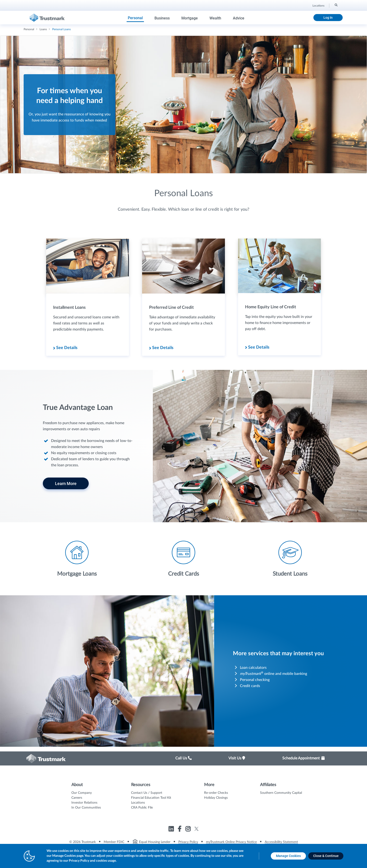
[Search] (336, 5)
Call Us (183, 758)
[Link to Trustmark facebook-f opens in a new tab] (180, 830)
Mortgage (190, 18)
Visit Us (237, 758)
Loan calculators (253, 668)
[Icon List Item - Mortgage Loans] (77, 559)
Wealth (215, 18)
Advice (239, 18)
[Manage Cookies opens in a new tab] (288, 856)
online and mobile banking (273, 674)
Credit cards (250, 686)
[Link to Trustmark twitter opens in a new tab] (196, 829)
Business (162, 18)
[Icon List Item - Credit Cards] (183, 559)
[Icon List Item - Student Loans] (290, 559)
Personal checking (255, 680)
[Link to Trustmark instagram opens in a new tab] (189, 830)
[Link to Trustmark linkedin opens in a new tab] (172, 830)
